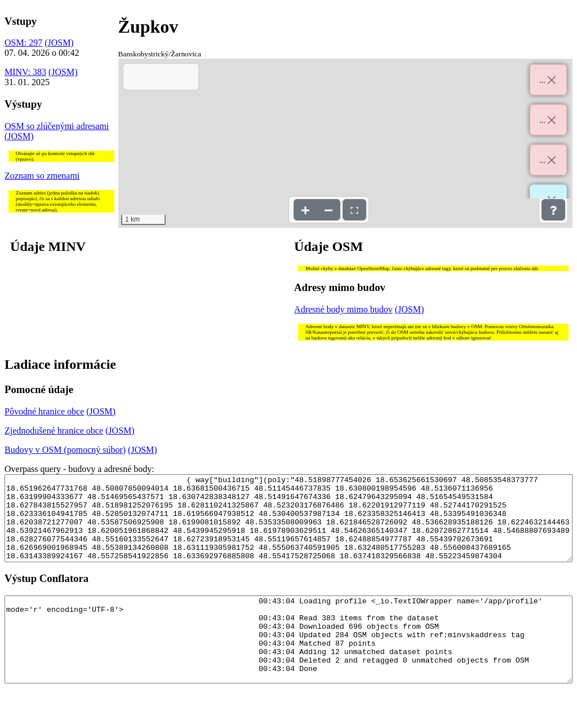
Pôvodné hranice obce (44, 411)
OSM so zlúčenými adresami (57, 126)
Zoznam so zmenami (42, 176)
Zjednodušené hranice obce (54, 431)
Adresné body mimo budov (343, 309)
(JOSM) (59, 43)
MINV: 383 (25, 72)
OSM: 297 (23, 43)
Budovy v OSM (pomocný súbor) (65, 450)
